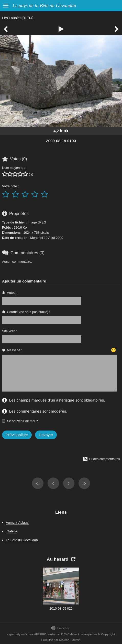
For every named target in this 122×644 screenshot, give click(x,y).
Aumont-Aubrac (17, 523)
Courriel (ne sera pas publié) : (29, 312)
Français (60, 628)
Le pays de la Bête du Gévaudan (44, 6)
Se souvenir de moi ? (23, 421)
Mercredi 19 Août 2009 (47, 238)
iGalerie (12, 531)
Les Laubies (12, 18)
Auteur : (13, 293)
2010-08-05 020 (61, 608)
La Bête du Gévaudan (22, 540)
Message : (14, 350)
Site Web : (10, 331)
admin (76, 640)
